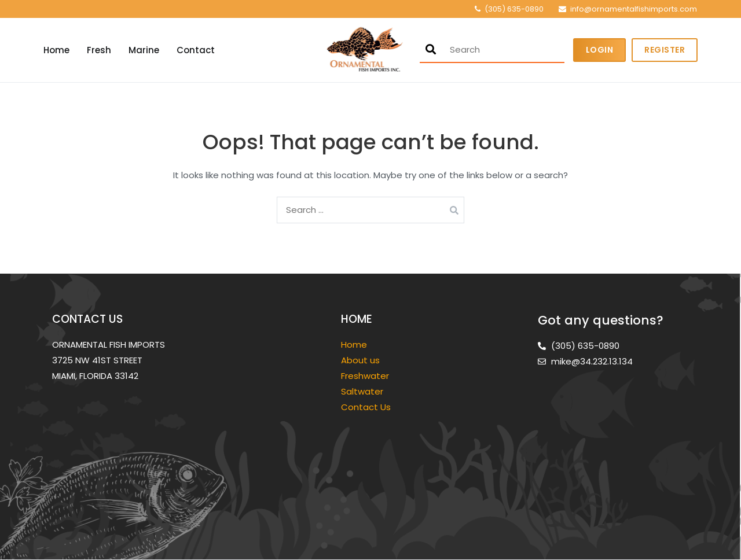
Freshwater (366, 376)
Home (56, 50)
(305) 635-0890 (514, 9)
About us (360, 360)
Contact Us (366, 407)
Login (600, 50)
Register (665, 50)
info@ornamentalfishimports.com (634, 9)
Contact (196, 50)
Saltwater (363, 391)
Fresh (99, 50)
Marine (144, 50)
